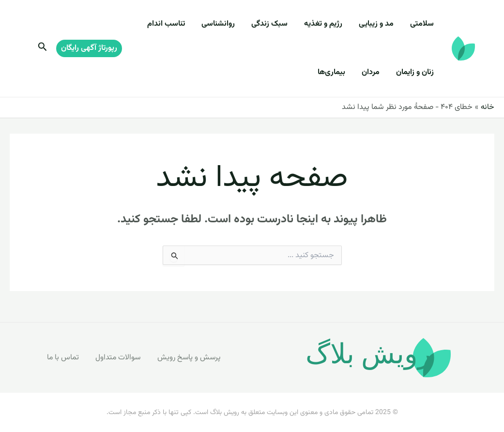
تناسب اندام (182, 24)
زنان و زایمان (416, 72)
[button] (89, 48)
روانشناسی (231, 24)
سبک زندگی (280, 24)
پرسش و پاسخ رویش (190, 357)
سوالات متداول (118, 357)
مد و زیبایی (381, 24)
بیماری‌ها (339, 72)
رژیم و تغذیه (330, 24)
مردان (375, 72)
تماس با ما (62, 357)
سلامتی (423, 24)
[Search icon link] (42, 49)
